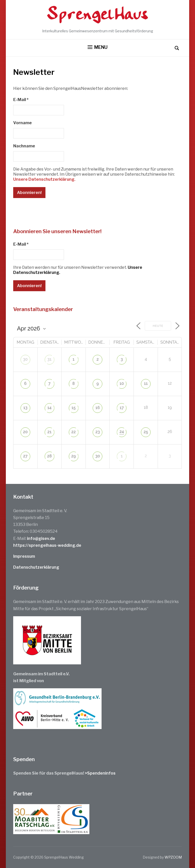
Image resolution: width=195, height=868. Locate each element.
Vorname (22, 123)
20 (26, 432)
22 (74, 432)
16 (98, 408)
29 (74, 456)
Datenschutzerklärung (36, 567)
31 (50, 359)
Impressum (24, 556)
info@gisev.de (41, 538)
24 (122, 432)
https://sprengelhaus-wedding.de (47, 545)
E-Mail (21, 100)
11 (146, 383)
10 (122, 383)
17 (122, 408)
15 (73, 408)
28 (50, 456)
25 (146, 432)
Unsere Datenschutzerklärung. (44, 179)
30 (26, 359)
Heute (158, 326)
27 (25, 456)
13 (25, 408)
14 (49, 408)
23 (98, 432)
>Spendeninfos (100, 773)
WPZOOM (173, 857)
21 (50, 432)
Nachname (24, 146)
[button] (98, 47)
